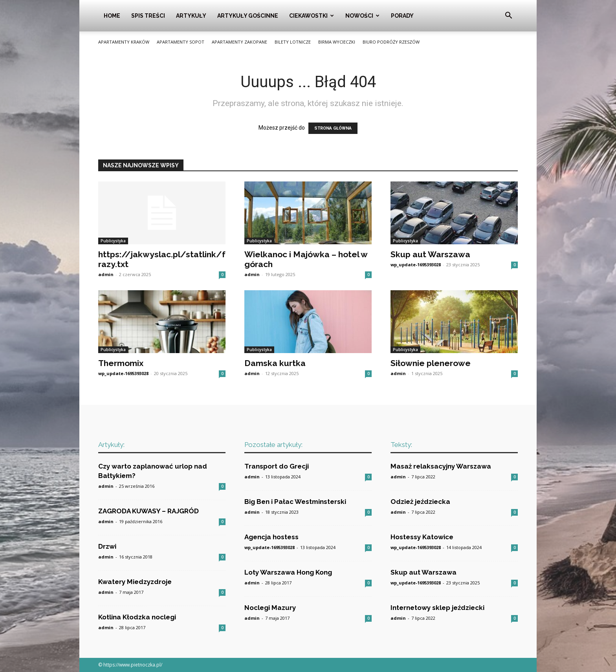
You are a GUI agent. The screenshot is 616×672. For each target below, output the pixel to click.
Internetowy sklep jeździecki (437, 608)
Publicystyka (113, 241)
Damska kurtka (275, 363)
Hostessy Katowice (422, 537)
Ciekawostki (312, 16)
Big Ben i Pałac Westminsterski (295, 502)
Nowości (362, 16)
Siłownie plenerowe (431, 363)
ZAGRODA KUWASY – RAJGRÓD (148, 511)
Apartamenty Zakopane (239, 42)
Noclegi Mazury (270, 608)
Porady (402, 16)
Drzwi (107, 546)
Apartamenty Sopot (181, 42)
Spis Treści (148, 16)
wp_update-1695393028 (416, 265)
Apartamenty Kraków (124, 42)
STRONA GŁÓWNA (333, 128)
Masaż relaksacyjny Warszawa (441, 466)
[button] (508, 16)
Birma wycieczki (337, 42)
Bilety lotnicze (293, 42)
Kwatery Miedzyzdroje (135, 582)
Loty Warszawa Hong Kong (288, 572)
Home (112, 16)
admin (106, 274)
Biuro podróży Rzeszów (391, 42)
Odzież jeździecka (420, 502)
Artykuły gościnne (248, 16)
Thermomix (121, 363)
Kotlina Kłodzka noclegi (137, 617)
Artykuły (191, 16)
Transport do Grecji (277, 466)
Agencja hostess (271, 537)
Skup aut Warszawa (430, 254)
